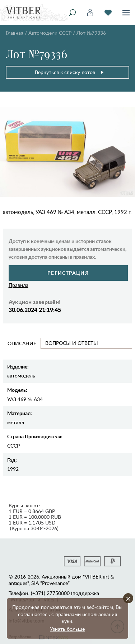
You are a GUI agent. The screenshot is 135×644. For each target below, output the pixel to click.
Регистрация (68, 273)
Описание (22, 343)
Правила (18, 285)
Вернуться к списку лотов (69, 72)
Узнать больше (67, 629)
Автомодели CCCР (50, 33)
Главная (15, 33)
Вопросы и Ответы (72, 343)
